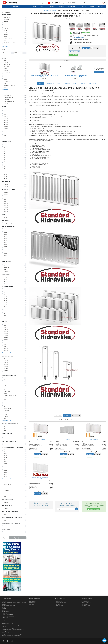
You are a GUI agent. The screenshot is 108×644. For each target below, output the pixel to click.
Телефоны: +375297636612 (8, 624)
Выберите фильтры (18, 538)
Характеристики (50, 84)
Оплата (37, 3)
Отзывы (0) (60, 84)
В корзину (86, 48)
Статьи (84, 7)
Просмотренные (73, 7)
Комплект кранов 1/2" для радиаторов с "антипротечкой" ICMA (76, 76)
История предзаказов (86, 603)
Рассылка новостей (86, 606)
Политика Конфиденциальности (9, 616)
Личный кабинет (85, 601)
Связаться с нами (33, 601)
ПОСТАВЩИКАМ (6, 618)
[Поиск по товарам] (84, 3)
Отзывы (92, 7)
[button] (104, 3)
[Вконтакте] (12, 641)
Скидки (34, 7)
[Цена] (7, 53)
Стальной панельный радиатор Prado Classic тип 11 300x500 (94, 439)
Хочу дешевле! (74, 55)
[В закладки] (95, 48)
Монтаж (61, 7)
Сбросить (6, 538)
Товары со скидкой (59, 606)
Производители (59, 601)
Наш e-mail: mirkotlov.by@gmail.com (10, 628)
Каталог (14, 7)
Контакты (101, 7)
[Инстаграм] (4, 641)
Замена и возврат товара (8, 615)
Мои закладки (85, 604)
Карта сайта (31, 604)
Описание (41, 84)
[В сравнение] (98, 48)
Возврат (53, 7)
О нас (32, 3)
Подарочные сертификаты (61, 603)
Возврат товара (32, 603)
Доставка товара (6, 612)
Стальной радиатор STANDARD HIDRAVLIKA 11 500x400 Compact (45, 76)
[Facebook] (8, 641)
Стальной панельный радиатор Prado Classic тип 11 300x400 (41, 439)
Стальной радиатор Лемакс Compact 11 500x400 (41, 478)
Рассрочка (43, 7)
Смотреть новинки (94, 509)
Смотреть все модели (78, 37)
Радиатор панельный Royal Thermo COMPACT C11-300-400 (67, 439)
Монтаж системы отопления (8, 606)
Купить (99, 72)
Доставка (44, 3)
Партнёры (57, 604)
